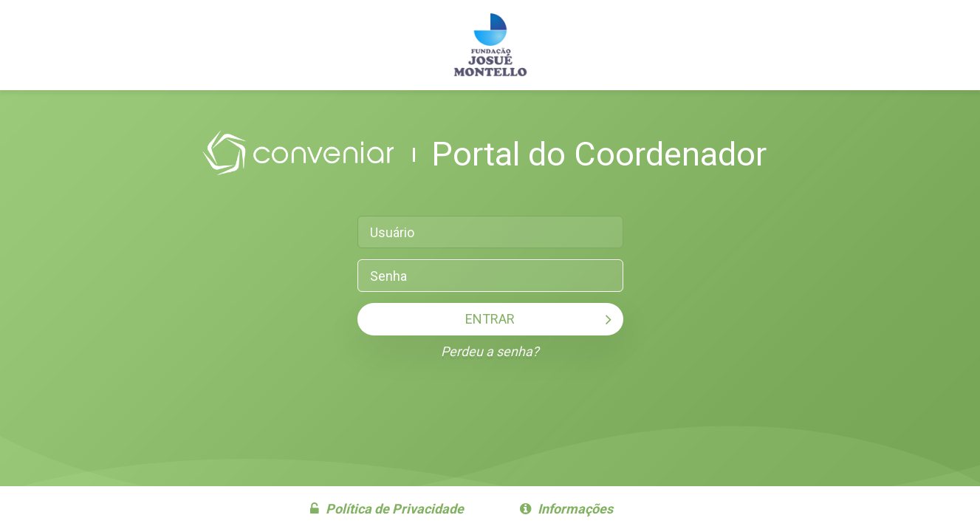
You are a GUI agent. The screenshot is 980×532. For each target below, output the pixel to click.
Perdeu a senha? (490, 351)
